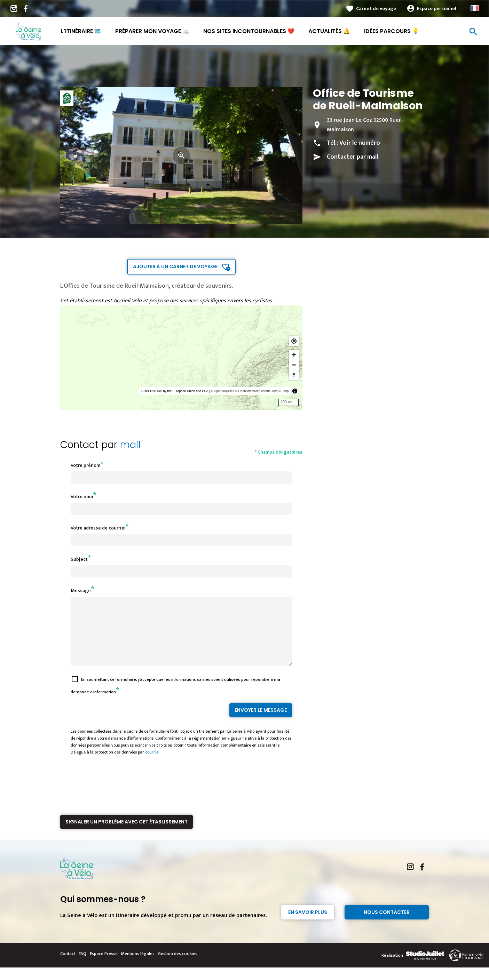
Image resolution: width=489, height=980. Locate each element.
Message (81, 591)
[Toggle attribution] (295, 391)
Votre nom (82, 497)
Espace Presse (104, 966)
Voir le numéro (360, 143)
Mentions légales (138, 966)
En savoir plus (308, 925)
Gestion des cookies (178, 966)
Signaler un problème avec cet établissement (127, 834)
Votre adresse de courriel (98, 528)
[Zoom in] (294, 355)
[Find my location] (294, 341)
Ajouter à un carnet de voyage (175, 266)
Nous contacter (387, 925)
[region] (182, 358)
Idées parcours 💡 (392, 31)
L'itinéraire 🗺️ (81, 31)
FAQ (82, 966)
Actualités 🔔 (329, 31)
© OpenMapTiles (222, 391)
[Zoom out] (294, 365)
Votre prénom (85, 465)
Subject (79, 559)
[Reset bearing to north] (294, 375)
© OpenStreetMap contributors (256, 391)
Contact (68, 966)
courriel (152, 765)
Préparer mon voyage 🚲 (152, 31)
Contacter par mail (353, 157)
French (475, 8)
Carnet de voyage (376, 9)
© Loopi (284, 391)
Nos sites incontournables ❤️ (249, 31)
